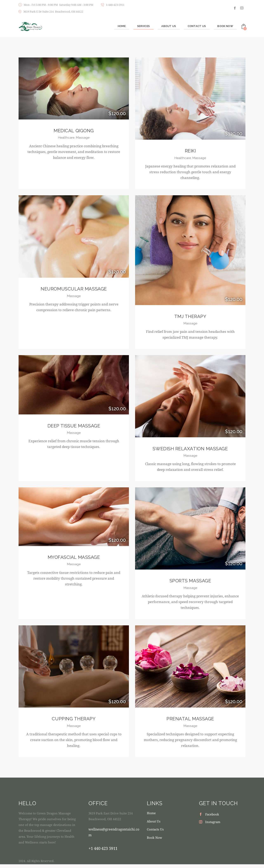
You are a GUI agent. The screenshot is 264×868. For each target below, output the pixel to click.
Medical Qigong (74, 131)
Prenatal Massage (190, 722)
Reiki (190, 151)
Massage (83, 138)
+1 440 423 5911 (103, 852)
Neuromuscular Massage (74, 290)
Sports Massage (190, 583)
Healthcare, (67, 138)
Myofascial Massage (74, 560)
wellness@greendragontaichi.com (114, 836)
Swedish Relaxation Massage (190, 450)
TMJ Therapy (190, 317)
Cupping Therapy (74, 722)
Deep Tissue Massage (74, 428)
